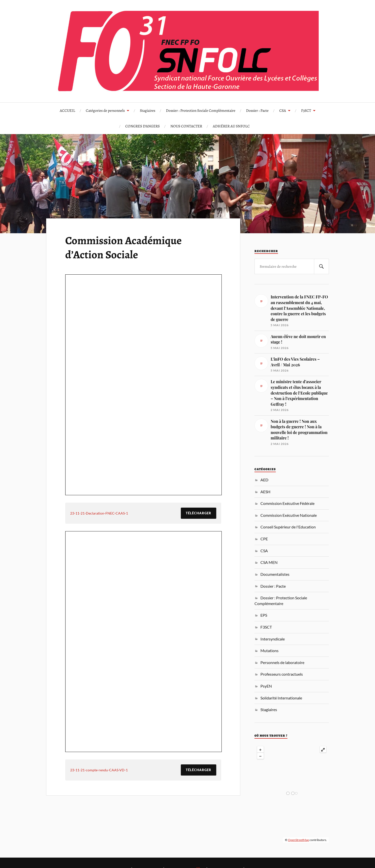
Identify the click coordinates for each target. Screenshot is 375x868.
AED (264, 480)
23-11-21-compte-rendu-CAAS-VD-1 (99, 770)
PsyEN (266, 686)
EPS (264, 615)
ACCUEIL (67, 110)
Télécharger (199, 513)
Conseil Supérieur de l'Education (288, 527)
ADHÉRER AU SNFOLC (231, 126)
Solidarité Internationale (281, 698)
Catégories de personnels (105, 110)
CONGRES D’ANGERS (142, 126)
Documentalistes (275, 574)
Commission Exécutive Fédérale (287, 503)
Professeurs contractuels (282, 674)
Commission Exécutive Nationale (289, 515)
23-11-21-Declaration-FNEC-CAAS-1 (99, 513)
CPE (264, 539)
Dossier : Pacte (257, 110)
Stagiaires (148, 110)
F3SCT (306, 110)
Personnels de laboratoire (282, 662)
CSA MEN (269, 562)
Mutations (269, 651)
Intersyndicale (273, 639)
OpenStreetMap (298, 840)
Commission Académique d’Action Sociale (123, 247)
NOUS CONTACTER (186, 126)
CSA (283, 110)
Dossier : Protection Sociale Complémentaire (201, 110)
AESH (265, 492)
